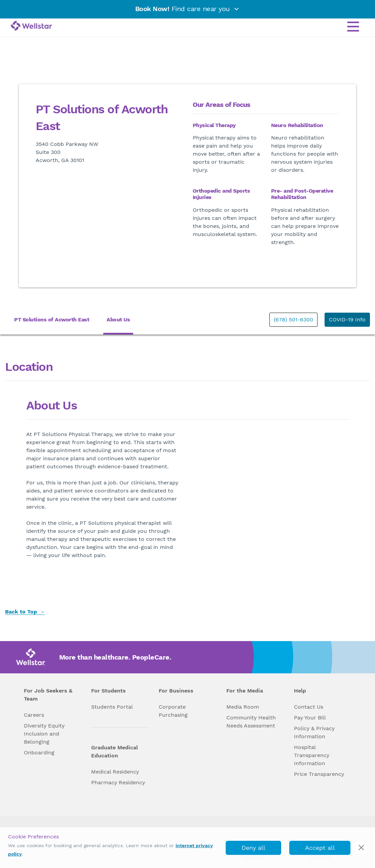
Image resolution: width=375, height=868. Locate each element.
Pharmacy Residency (118, 782)
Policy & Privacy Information (314, 732)
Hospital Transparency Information (312, 755)
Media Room (243, 707)
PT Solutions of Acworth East (52, 320)
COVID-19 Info (347, 320)
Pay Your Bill (310, 718)
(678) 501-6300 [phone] (293, 320)
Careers (34, 715)
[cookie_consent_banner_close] (361, 848)
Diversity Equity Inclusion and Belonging (44, 734)
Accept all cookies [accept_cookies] (320, 850)
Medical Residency (115, 772)
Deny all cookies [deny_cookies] (253, 850)
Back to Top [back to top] (25, 612)
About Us (118, 320)
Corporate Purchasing (173, 711)
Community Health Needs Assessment (251, 722)
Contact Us (309, 707)
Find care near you (188, 9)
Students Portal (112, 707)
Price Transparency (319, 774)
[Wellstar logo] (31, 26)
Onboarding (39, 753)
